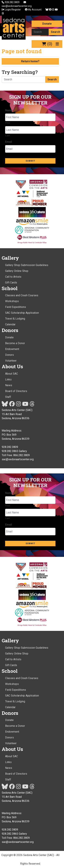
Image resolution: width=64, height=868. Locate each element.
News (9, 385)
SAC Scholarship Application (22, 313)
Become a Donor (15, 343)
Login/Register (11, 10)
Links (8, 379)
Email (9, 142)
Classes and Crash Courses (22, 295)
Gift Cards (11, 283)
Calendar (10, 324)
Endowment (12, 349)
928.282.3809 (11, 2)
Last (8, 135)
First (8, 123)
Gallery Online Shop (17, 271)
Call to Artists (13, 277)
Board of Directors (16, 391)
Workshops (12, 301)
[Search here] (40, 32)
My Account (33, 10)
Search (55, 32)
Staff (8, 397)
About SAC (12, 374)
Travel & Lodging (15, 319)
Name (9, 110)
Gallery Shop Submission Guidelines (27, 265)
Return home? (30, 61)
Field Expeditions (16, 307)
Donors (9, 355)
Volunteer (11, 361)
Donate (47, 24)
